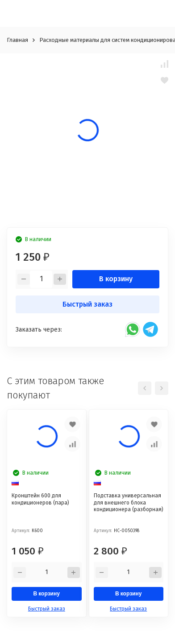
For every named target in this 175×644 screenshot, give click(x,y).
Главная (17, 40)
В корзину (116, 279)
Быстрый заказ (87, 304)
